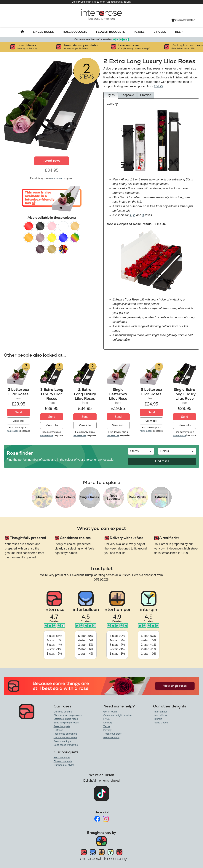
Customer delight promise (118, 715)
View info (19, 421)
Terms (107, 726)
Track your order (112, 734)
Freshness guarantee (65, 734)
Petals (139, 32)
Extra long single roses (66, 723)
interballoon (160, 715)
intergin (158, 719)
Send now (52, 161)
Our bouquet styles (64, 765)
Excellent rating (112, 737)
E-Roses (160, 32)
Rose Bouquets (75, 32)
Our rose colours (63, 712)
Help (179, 32)
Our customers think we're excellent (101, 39)
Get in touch (110, 712)
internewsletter (183, 20)
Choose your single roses (68, 715)
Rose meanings (62, 741)
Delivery (108, 723)
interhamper (160, 712)
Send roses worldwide (66, 745)
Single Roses (43, 32)
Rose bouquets (62, 726)
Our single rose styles (65, 737)
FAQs (107, 719)
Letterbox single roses (66, 719)
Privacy (108, 730)
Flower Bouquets (111, 32)
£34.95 (158, 86)
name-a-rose (57, 178)
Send (19, 412)
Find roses (162, 461)
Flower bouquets (63, 761)
